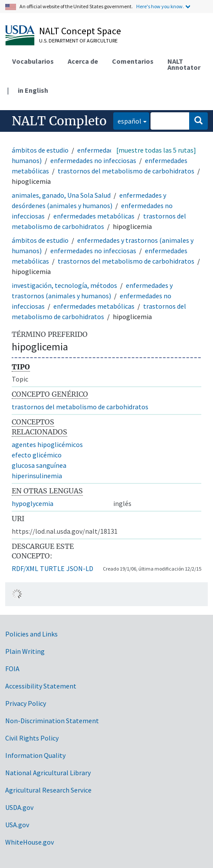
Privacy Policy (26, 703)
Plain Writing (25, 651)
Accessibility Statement (41, 686)
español (127, 120)
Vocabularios (33, 61)
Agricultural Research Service (48, 790)
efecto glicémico (37, 455)
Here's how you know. (160, 6)
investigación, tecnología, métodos (64, 285)
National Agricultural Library (48, 773)
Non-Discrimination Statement (52, 721)
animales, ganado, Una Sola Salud (61, 195)
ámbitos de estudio (40, 150)
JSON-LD (80, 568)
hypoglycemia (33, 503)
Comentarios (133, 61)
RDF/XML (25, 568)
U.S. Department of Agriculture (78, 41)
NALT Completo (59, 121)
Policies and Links (31, 634)
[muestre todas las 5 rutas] (156, 150)
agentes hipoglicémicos (47, 444)
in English (33, 90)
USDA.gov (19, 807)
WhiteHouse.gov (29, 842)
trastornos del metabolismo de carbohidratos (126, 171)
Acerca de (83, 61)
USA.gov (17, 825)
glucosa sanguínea (39, 465)
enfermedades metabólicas (94, 216)
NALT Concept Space (80, 31)
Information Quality (35, 755)
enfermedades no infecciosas (93, 160)
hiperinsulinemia (37, 476)
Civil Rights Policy (32, 738)
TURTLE (52, 568)
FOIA (12, 669)
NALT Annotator (184, 64)
